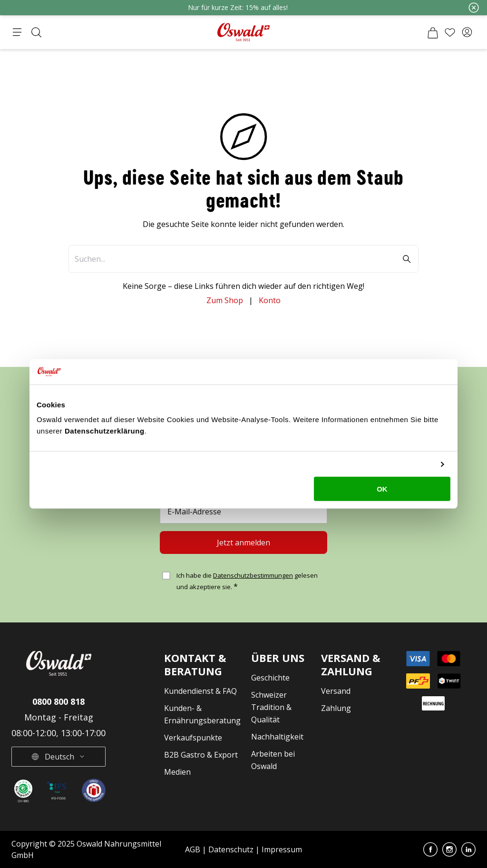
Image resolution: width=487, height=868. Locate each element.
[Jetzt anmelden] (243, 542)
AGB (194, 849)
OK (382, 489)
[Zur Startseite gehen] (243, 32)
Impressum (282, 849)
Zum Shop (225, 300)
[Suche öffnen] (36, 32)
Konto (270, 300)
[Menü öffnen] (17, 32)
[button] (467, 32)
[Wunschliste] (450, 32)
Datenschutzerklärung (105, 431)
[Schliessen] (474, 8)
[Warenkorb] (433, 32)
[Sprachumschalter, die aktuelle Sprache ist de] (58, 757)
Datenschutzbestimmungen (253, 575)
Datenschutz (231, 849)
